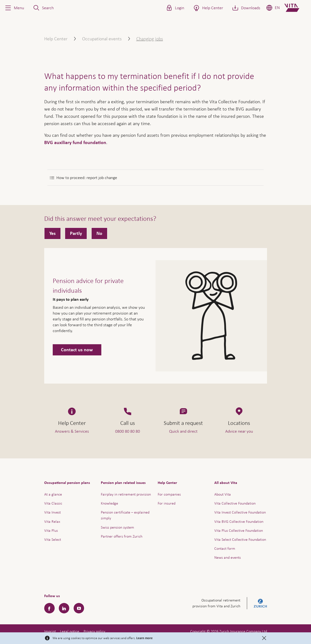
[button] (14, 8)
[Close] (264, 638)
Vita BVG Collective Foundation (239, 521)
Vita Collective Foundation (235, 503)
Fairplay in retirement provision (126, 494)
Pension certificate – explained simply (125, 515)
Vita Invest (52, 512)
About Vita (223, 494)
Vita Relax (52, 521)
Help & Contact (273, 630)
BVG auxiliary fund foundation (75, 143)
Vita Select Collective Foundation (240, 539)
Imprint (50, 631)
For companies (169, 494)
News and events (228, 557)
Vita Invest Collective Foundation (240, 512)
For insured (167, 503)
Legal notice (70, 631)
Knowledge (109, 503)
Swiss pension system (117, 527)
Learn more (144, 638)
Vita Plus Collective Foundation (239, 530)
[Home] (296, 8)
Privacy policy (94, 631)
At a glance (53, 494)
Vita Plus (51, 530)
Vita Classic (53, 503)
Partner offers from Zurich (122, 536)
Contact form (225, 548)
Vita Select (53, 539)
